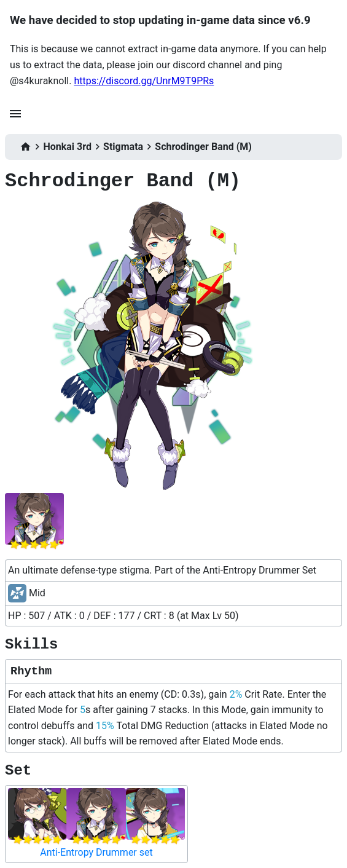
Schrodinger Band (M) (203, 147)
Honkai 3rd (67, 147)
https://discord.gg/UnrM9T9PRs (144, 81)
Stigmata (123, 147)
